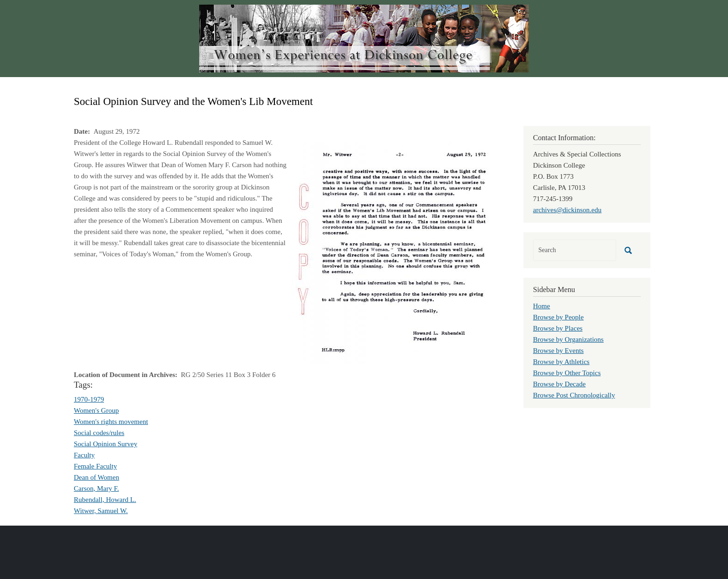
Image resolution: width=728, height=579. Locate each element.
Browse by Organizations (568, 339)
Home (542, 306)
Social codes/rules (99, 433)
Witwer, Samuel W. (101, 511)
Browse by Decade (559, 384)
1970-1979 (89, 399)
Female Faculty (95, 466)
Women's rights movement (111, 422)
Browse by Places (558, 328)
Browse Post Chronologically (574, 395)
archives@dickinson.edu (567, 210)
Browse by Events (558, 351)
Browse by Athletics (561, 362)
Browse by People (558, 317)
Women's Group (96, 410)
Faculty (84, 455)
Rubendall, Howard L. (105, 500)
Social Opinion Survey (106, 444)
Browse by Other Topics (567, 373)
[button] (396, 252)
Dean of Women (97, 477)
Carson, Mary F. (96, 488)
